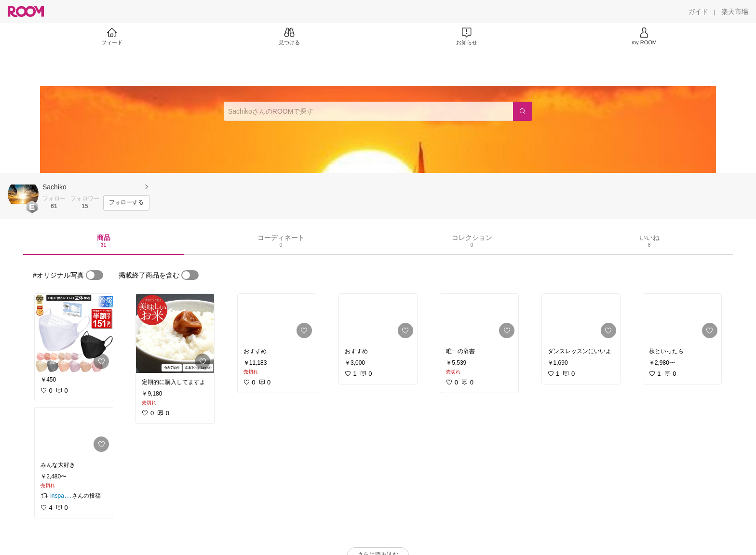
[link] (74, 333)
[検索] (523, 111)
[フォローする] (126, 203)
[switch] (94, 275)
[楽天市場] (735, 12)
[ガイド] (698, 12)
